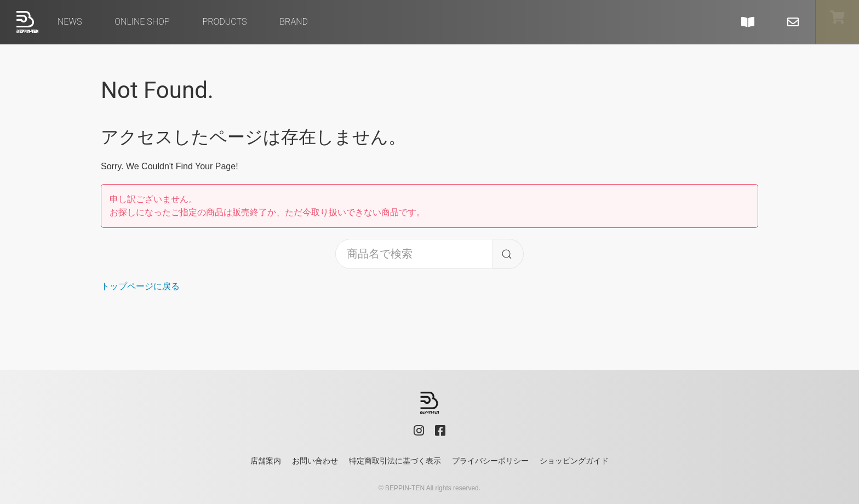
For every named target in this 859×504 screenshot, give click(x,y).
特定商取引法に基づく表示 (395, 461)
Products (224, 22)
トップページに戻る (140, 286)
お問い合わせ (315, 461)
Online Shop (142, 22)
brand (294, 22)
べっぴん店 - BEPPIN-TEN (27, 22)
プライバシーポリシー (490, 461)
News (70, 22)
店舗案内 (266, 461)
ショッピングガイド (574, 461)
